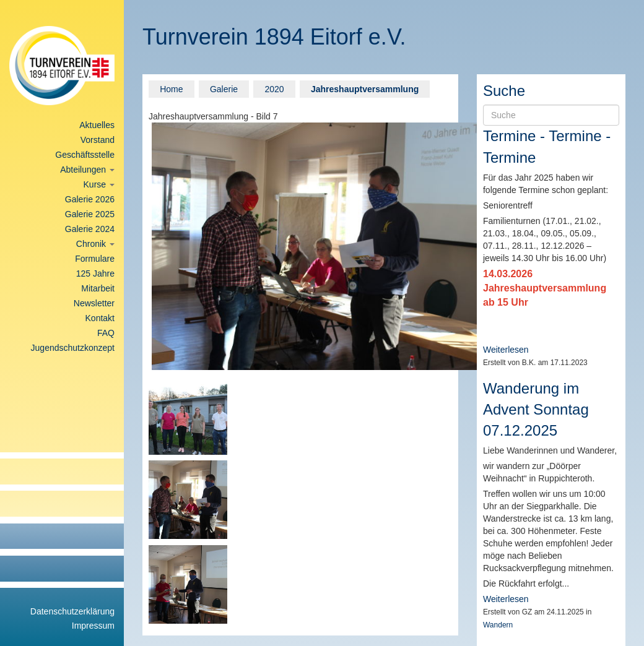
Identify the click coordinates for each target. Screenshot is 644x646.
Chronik (95, 244)
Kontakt (100, 318)
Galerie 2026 (90, 199)
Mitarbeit (98, 288)
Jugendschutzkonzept (73, 348)
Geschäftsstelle (85, 155)
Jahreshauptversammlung (365, 89)
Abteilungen (87, 170)
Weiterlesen (506, 350)
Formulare (95, 259)
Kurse (99, 184)
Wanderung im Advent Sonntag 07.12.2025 (536, 410)
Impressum (93, 626)
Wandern (498, 625)
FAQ (106, 333)
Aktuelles (97, 125)
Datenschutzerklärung (72, 611)
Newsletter (94, 303)
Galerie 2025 (90, 214)
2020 (274, 89)
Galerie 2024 (90, 229)
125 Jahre (95, 273)
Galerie (224, 89)
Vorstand (98, 140)
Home (171, 89)
